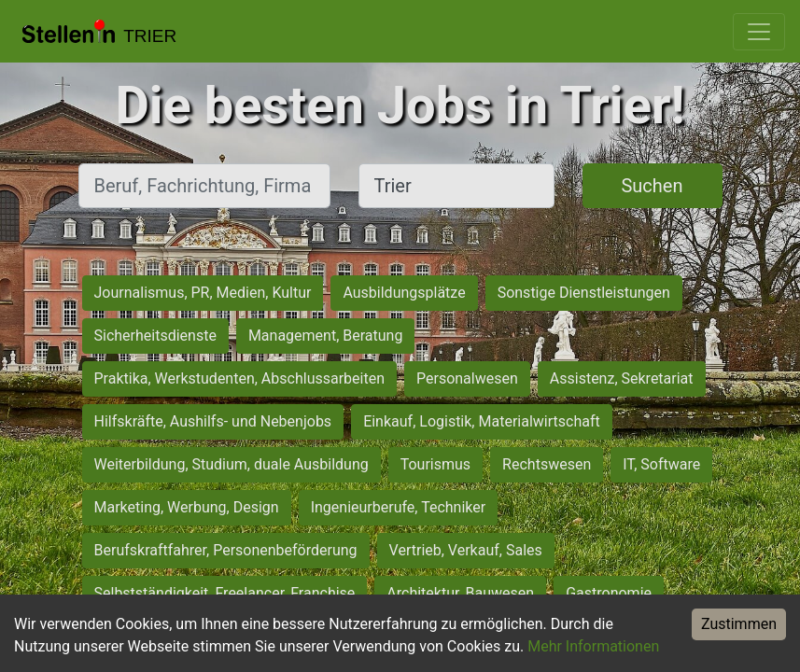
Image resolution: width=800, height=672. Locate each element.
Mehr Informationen (593, 646)
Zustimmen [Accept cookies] (739, 624)
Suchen (652, 186)
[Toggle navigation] (759, 32)
